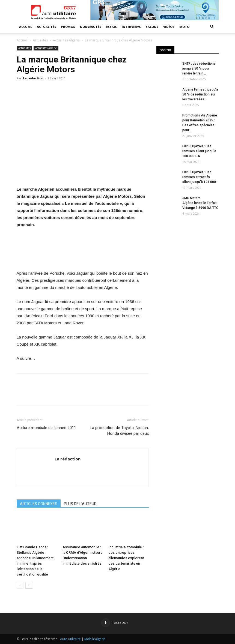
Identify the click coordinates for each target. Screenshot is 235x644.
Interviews (131, 27)
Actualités (47, 27)
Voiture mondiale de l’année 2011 (46, 428)
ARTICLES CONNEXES (39, 504)
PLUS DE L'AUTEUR (80, 504)
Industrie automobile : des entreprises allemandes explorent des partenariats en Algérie (126, 558)
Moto (184, 27)
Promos (68, 27)
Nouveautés (91, 27)
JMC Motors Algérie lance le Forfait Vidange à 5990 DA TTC (200, 203)
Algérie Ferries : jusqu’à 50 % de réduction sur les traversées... (200, 94)
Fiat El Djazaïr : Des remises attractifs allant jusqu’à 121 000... (200, 177)
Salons (152, 27)
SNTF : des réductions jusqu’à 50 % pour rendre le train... (199, 68)
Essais (111, 27)
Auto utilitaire (70, 639)
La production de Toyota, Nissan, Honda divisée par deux (119, 431)
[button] (212, 27)
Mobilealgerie (95, 639)
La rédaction (33, 78)
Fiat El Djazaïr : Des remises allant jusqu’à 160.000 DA (199, 151)
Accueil (26, 27)
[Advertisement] (188, 255)
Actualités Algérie (66, 40)
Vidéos (169, 27)
